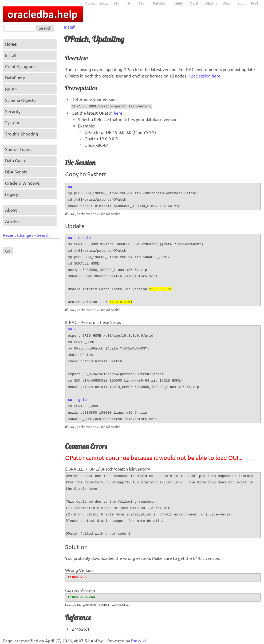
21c (116, 3)
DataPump (15, 78)
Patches (159, 3)
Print (255, 3)
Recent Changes (18, 235)
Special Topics (18, 149)
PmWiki (138, 641)
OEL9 (209, 3)
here (118, 113)
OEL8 (194, 3)
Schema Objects (20, 100)
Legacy (12, 194)
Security (13, 111)
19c (129, 3)
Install (70, 27)
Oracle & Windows (22, 183)
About (90, 3)
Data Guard (16, 161)
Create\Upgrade (20, 67)
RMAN (11, 89)
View (226, 3)
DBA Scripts (16, 172)
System (12, 123)
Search (43, 235)
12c (141, 3)
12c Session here (204, 76)
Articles (12, 221)
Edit (241, 3)
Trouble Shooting (21, 134)
